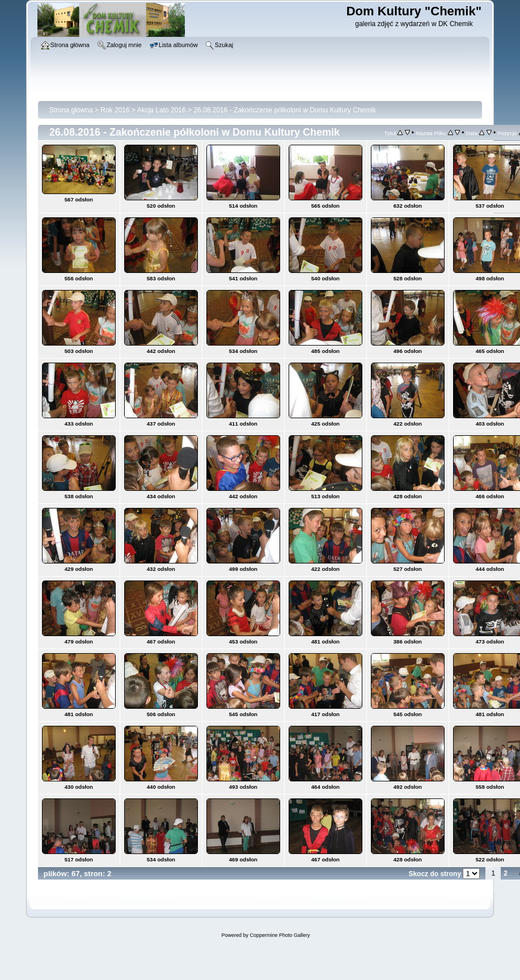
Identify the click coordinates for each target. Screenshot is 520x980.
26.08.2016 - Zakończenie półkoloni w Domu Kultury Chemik (285, 110)
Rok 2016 (115, 110)
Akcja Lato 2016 (162, 110)
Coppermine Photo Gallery (280, 935)
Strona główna (71, 110)
